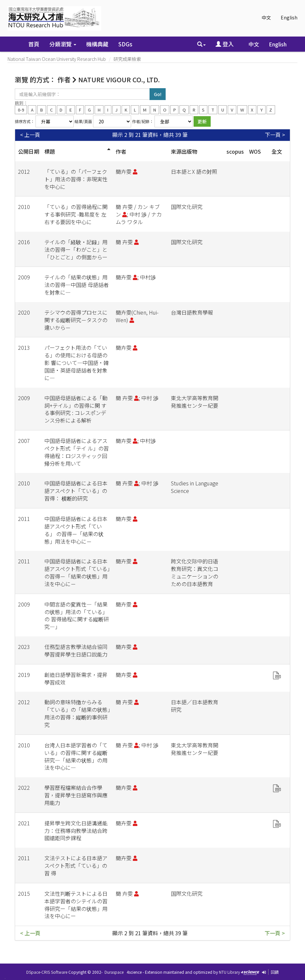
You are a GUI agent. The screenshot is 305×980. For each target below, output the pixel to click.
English (289, 17)
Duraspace (114, 972)
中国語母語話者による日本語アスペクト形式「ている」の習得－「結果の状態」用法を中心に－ (77, 572)
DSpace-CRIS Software (47, 972)
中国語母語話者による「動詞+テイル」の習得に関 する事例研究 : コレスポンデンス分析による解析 (76, 409)
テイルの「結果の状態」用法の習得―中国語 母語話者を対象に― (77, 285)
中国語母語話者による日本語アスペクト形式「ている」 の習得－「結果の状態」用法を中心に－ (76, 530)
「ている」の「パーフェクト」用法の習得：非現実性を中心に (76, 179)
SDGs (125, 44)
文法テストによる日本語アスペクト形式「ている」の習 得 (76, 865)
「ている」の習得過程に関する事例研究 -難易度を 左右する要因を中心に (76, 214)
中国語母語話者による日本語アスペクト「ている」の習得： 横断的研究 (76, 491)
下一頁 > (275, 135)
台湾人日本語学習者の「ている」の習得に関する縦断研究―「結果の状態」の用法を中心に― (76, 756)
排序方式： (25, 121)
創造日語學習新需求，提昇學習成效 (76, 678)
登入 (225, 44)
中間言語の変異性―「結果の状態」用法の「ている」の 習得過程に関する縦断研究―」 (77, 616)
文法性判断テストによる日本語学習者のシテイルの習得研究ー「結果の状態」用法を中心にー (76, 905)
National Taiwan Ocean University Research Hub (57, 59)
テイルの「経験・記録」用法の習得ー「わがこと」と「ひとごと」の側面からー (76, 249)
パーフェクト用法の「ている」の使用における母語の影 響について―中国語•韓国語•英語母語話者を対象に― (77, 362)
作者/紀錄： (143, 121)
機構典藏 (97, 44)
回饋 (275, 972)
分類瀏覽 (63, 44)
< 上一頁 (30, 135)
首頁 (34, 44)
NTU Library (229, 972)
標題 (50, 151)
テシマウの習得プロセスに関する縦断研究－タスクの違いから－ (76, 320)
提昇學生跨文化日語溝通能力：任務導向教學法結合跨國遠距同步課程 (76, 831)
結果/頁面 (83, 121)
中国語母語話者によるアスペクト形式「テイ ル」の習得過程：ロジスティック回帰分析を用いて (77, 452)
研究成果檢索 (127, 59)
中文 (266, 17)
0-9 (21, 109)
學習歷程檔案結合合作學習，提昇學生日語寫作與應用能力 (76, 795)
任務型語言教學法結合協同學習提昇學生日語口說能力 (76, 650)
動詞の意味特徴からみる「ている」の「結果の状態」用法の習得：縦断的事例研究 (77, 713)
